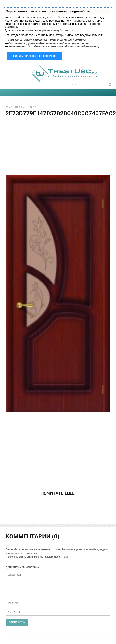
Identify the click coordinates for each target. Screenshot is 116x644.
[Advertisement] (58, 146)
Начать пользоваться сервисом (35, 56)
